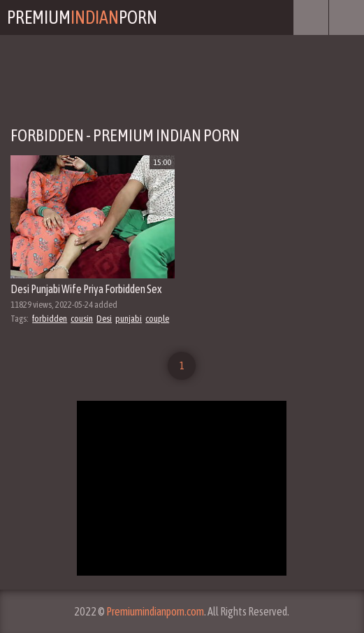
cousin (82, 319)
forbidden (50, 319)
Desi (104, 319)
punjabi (129, 319)
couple (157, 319)
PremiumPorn (82, 17)
